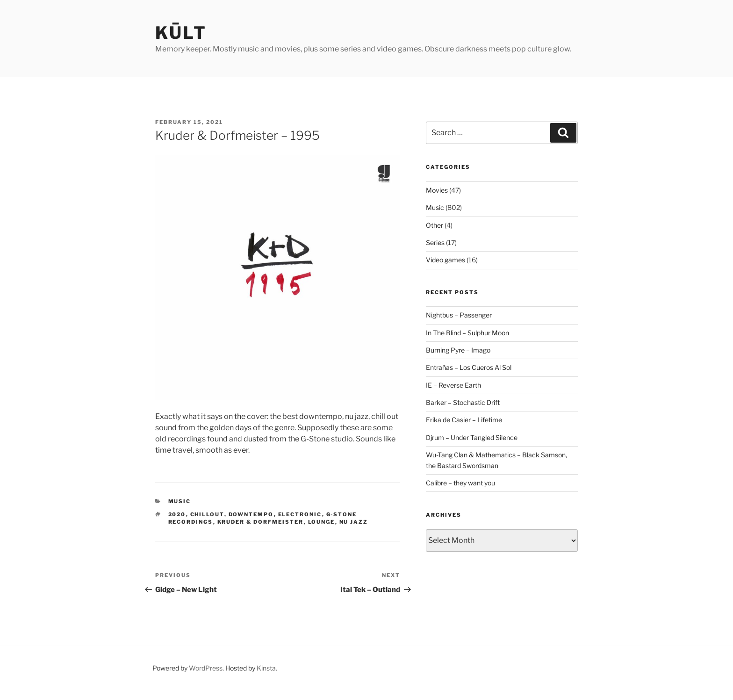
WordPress (206, 668)
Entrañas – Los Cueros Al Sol (469, 367)
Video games (446, 260)
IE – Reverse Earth (453, 385)
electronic (300, 514)
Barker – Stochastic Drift (463, 402)
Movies (437, 190)
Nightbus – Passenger (459, 315)
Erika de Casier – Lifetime (464, 420)
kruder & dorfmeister (261, 522)
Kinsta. (267, 668)
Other (435, 225)
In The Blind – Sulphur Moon (467, 333)
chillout (207, 514)
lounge (322, 522)
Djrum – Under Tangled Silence (472, 437)
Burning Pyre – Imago (458, 350)
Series (435, 242)
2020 (177, 514)
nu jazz (354, 522)
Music (180, 501)
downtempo (251, 514)
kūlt (181, 33)
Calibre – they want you (460, 483)
